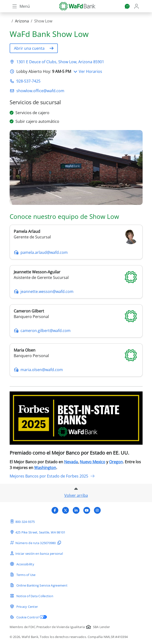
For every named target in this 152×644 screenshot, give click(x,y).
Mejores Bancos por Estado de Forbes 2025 (52, 476)
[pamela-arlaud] (131, 236)
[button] (34, 48)
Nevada (71, 462)
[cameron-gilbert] (131, 316)
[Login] (137, 6)
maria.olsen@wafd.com (38, 370)
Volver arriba (76, 495)
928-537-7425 (28, 81)
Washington (45, 468)
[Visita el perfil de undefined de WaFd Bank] (55, 510)
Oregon (116, 462)
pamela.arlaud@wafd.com (41, 252)
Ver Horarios (88, 71)
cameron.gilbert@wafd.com (42, 331)
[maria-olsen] (131, 355)
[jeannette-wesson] (131, 277)
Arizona (22, 21)
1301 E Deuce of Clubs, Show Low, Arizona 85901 (60, 62)
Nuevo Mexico (93, 462)
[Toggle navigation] (21, 6)
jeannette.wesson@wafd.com (44, 291)
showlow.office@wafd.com (40, 91)
